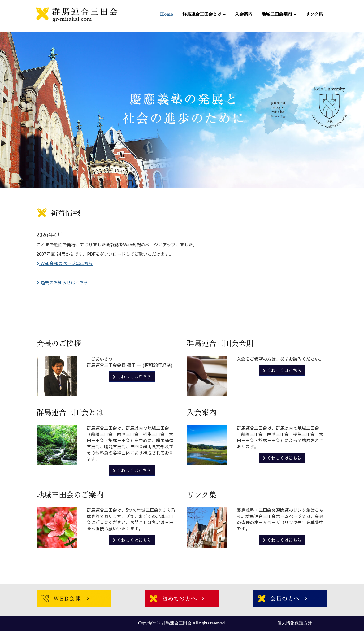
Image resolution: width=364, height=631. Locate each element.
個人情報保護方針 (295, 623)
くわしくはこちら (132, 376)
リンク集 (314, 14)
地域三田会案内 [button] (279, 14)
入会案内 (244, 14)
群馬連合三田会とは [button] (204, 14)
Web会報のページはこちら (65, 263)
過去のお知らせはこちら (62, 282)
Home (166, 14)
